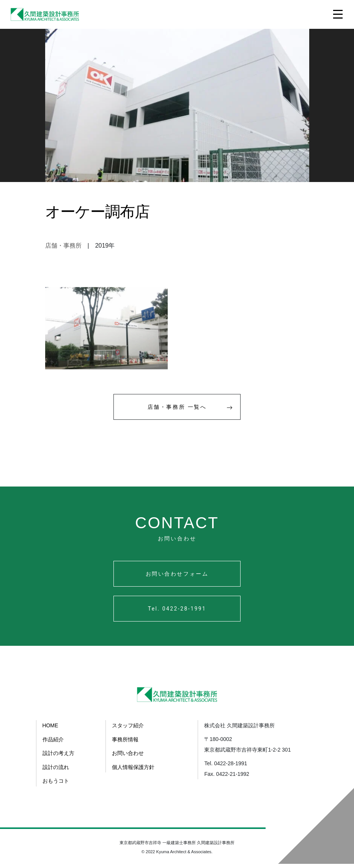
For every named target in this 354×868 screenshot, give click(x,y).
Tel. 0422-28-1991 (177, 614)
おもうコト (56, 785)
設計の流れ (56, 772)
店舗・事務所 (63, 246)
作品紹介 (53, 744)
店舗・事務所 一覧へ (192, 410)
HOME (50, 731)
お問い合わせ (128, 758)
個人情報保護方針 (133, 772)
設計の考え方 (58, 758)
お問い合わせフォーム (177, 578)
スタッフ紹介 (128, 731)
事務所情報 (125, 744)
